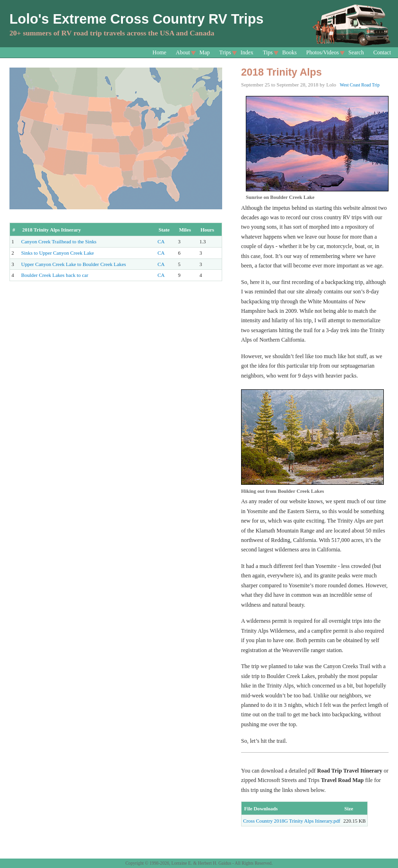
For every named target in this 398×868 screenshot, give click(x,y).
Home (160, 52)
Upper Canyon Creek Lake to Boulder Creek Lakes (74, 264)
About (183, 52)
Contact (382, 52)
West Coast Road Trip (360, 85)
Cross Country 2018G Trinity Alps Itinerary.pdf (292, 821)
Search (356, 52)
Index (247, 52)
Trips (225, 52)
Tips (268, 52)
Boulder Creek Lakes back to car (55, 275)
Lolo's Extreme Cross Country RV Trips (137, 19)
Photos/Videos (323, 52)
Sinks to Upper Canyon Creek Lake (58, 253)
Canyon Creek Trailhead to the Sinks (59, 241)
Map (205, 52)
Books (290, 52)
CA (161, 241)
